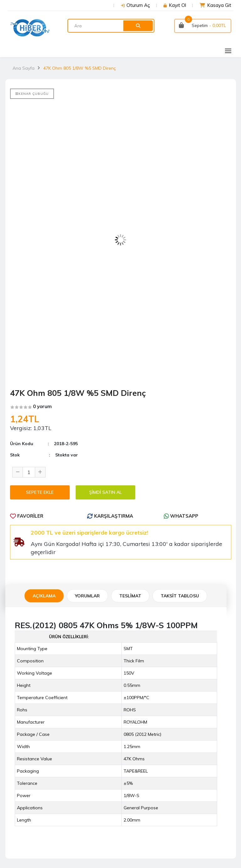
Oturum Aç (138, 5)
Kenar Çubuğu (32, 94)
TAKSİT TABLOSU (180, 596)
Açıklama (44, 596)
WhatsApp (181, 516)
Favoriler (27, 516)
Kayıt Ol (177, 5)
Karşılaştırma (110, 516)
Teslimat (130, 596)
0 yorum (42, 406)
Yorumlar (87, 596)
